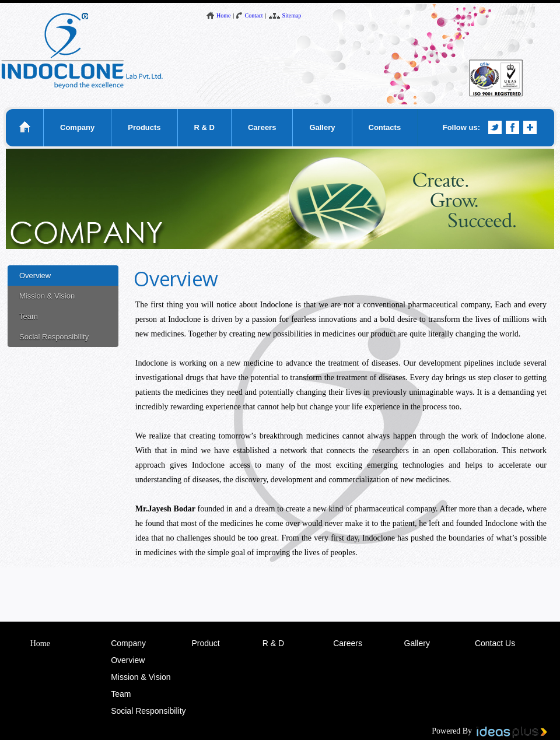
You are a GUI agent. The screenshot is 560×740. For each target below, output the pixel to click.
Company (77, 127)
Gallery (322, 127)
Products (144, 127)
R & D (204, 127)
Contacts (385, 127)
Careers (262, 127)
